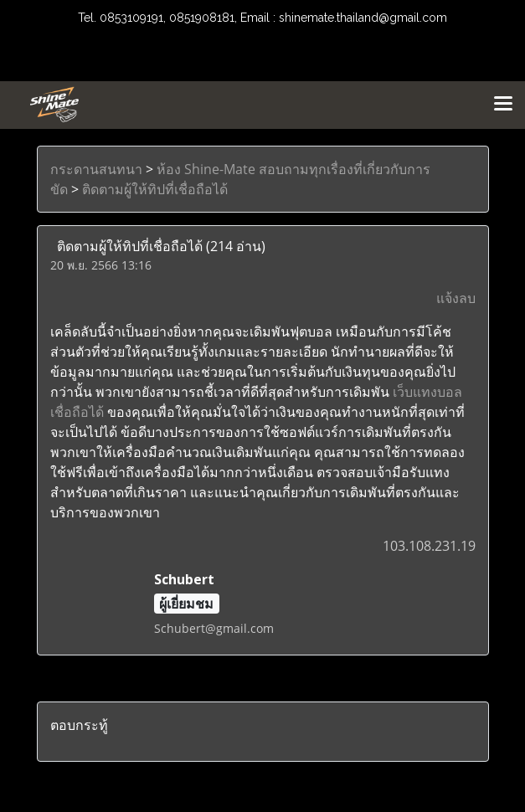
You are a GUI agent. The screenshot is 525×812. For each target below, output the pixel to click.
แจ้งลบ (456, 298)
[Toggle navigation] (503, 105)
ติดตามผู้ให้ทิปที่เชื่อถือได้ (155, 189)
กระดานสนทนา (96, 169)
